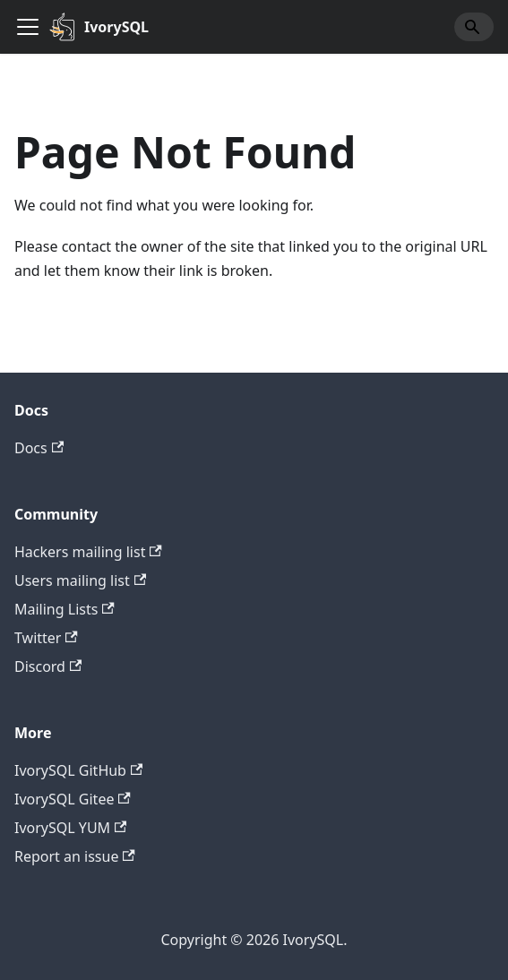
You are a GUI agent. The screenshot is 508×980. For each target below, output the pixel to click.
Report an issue (75, 856)
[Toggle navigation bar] (28, 27)
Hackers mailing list (88, 552)
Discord (48, 666)
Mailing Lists (65, 609)
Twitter (46, 638)
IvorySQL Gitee (73, 799)
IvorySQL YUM (70, 828)
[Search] (474, 27)
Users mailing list (80, 580)
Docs (39, 448)
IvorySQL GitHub (78, 770)
